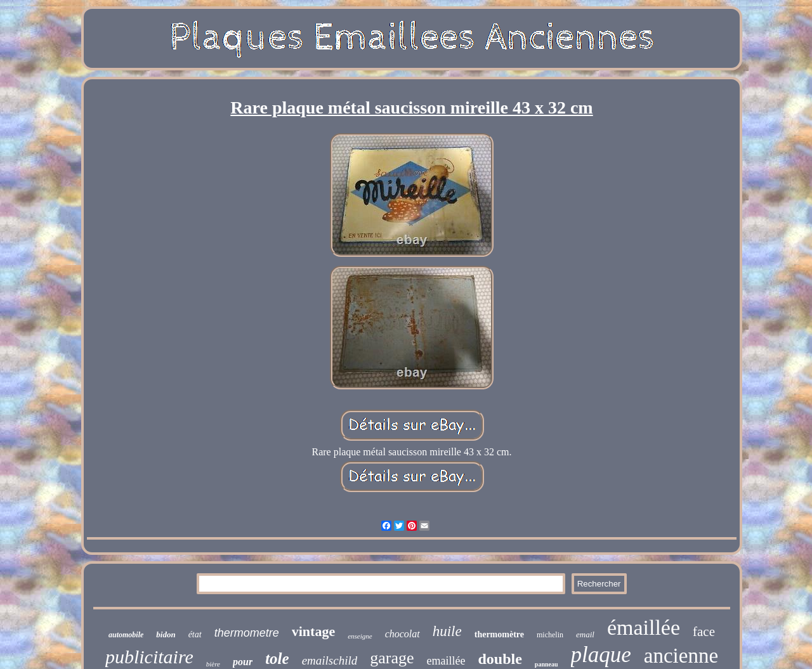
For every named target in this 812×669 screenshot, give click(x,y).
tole (277, 659)
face (704, 632)
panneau (547, 664)
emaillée (446, 661)
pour (243, 662)
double (500, 659)
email (585, 634)
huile (447, 631)
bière (213, 664)
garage (392, 658)
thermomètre (499, 634)
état (195, 634)
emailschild (330, 660)
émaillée (644, 627)
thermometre (247, 633)
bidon (166, 634)
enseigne (360, 636)
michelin (550, 635)
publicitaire (149, 657)
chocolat (403, 634)
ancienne (681, 656)
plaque (601, 655)
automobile (126, 635)
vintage (313, 631)
